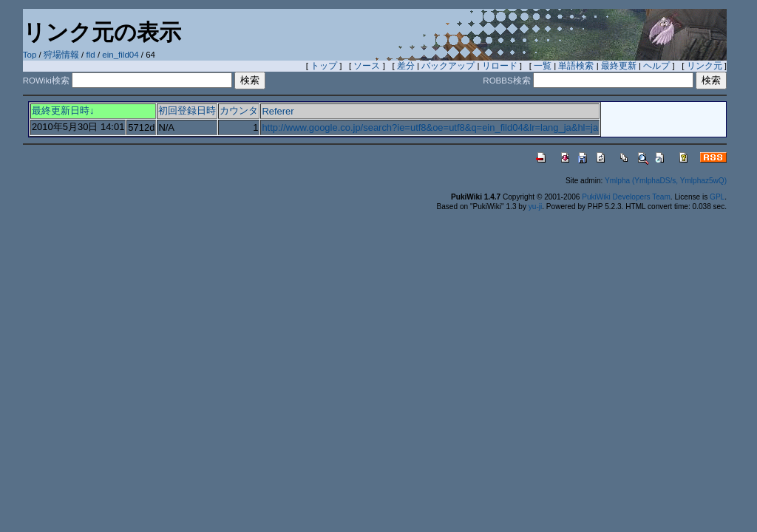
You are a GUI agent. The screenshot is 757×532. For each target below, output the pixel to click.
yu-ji (535, 207)
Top (30, 55)
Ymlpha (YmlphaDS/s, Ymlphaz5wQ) (666, 181)
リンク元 (705, 66)
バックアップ (448, 66)
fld (91, 55)
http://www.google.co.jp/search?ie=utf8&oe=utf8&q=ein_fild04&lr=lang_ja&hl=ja (430, 127)
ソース (367, 66)
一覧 (543, 66)
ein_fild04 (120, 55)
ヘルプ (656, 66)
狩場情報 (61, 55)
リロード (500, 66)
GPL (717, 197)
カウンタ (239, 110)
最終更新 (619, 66)
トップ (324, 66)
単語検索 (576, 66)
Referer (278, 111)
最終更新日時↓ (63, 110)
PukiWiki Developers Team (626, 197)
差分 (406, 66)
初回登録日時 (187, 110)
